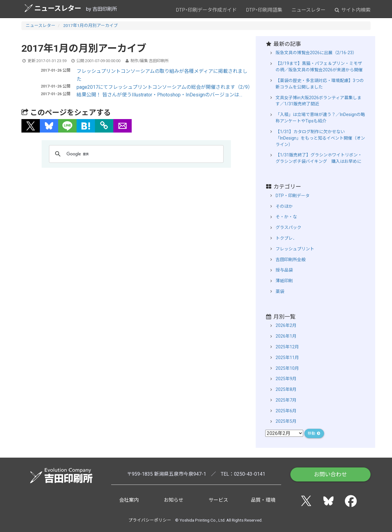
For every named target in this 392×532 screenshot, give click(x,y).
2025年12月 (287, 347)
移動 (314, 433)
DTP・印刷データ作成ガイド (206, 10)
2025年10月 (287, 368)
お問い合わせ (330, 474)
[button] (31, 126)
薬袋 (280, 291)
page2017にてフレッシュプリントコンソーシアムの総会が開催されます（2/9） (165, 87)
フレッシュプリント (295, 249)
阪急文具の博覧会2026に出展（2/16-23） (316, 53)
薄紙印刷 (284, 281)
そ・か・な (286, 217)
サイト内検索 (353, 10)
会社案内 (129, 500)
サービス (218, 500)
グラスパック (288, 227)
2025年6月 (286, 411)
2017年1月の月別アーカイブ (90, 25)
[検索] (135, 154)
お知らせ (174, 500)
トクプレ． (286, 238)
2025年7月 (286, 400)
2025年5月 (286, 421)
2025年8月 (286, 389)
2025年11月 (287, 358)
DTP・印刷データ (293, 196)
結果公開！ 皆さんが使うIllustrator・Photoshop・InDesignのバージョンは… (159, 95)
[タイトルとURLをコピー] (104, 126)
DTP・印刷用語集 (264, 10)
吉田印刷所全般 (291, 260)
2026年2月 (286, 325)
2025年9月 (286, 379)
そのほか (284, 206)
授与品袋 (284, 270)
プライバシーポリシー (150, 520)
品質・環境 (263, 500)
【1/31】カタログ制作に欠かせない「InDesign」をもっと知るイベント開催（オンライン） (320, 138)
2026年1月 (286, 336)
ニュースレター (53, 8)
